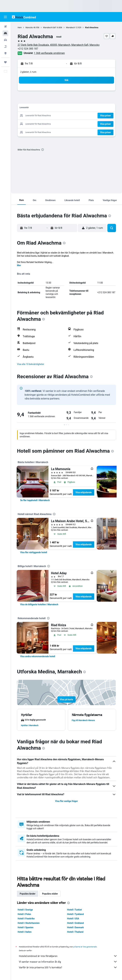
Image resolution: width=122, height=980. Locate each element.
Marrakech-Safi (49, 28)
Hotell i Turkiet (75, 910)
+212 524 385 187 (28, 49)
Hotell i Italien (25, 932)
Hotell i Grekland (76, 923)
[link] (35, 500)
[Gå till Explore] (5, 53)
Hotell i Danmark (76, 927)
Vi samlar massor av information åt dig (68, 962)
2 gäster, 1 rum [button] (28, 72)
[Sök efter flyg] (5, 27)
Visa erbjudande (84, 492)
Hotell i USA (73, 919)
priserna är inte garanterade (85, 947)
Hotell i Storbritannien (29, 923)
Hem (20, 28)
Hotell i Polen (24, 914)
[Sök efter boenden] (5, 33)
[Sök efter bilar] (5, 40)
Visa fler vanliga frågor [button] (66, 801)
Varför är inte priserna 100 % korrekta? (68, 967)
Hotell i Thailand (75, 932)
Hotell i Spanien (25, 927)
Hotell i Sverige (25, 910)
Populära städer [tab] (50, 894)
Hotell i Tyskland (76, 914)
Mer (19, 265)
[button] (5, 17)
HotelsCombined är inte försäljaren (68, 956)
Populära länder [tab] (28, 894)
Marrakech (70, 28)
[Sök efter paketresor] (5, 47)
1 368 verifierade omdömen (49, 53)
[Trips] (5, 62)
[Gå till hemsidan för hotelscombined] (24, 17)
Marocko (29, 28)
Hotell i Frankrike (26, 919)
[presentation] (43, 150)
